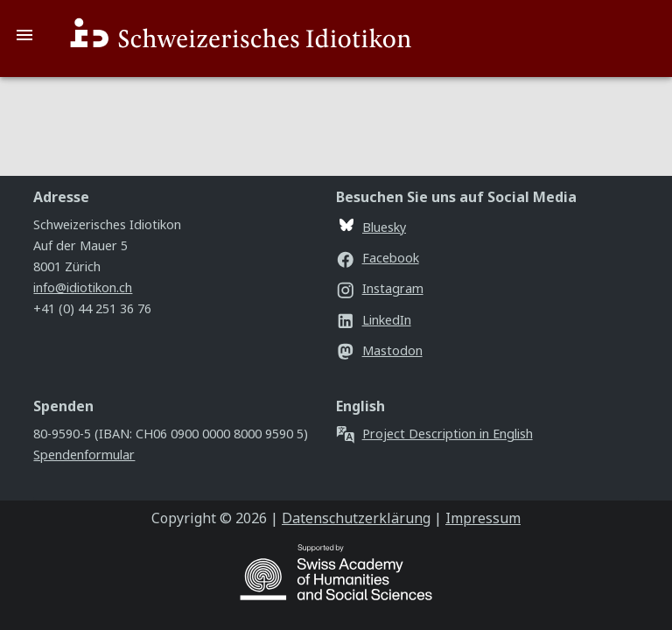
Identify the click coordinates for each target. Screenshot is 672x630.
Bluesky (373, 227)
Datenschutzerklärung (356, 518)
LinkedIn (374, 320)
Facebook (378, 258)
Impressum (483, 518)
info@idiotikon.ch (83, 287)
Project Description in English (434, 434)
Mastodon (379, 350)
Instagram (380, 288)
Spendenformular (84, 455)
